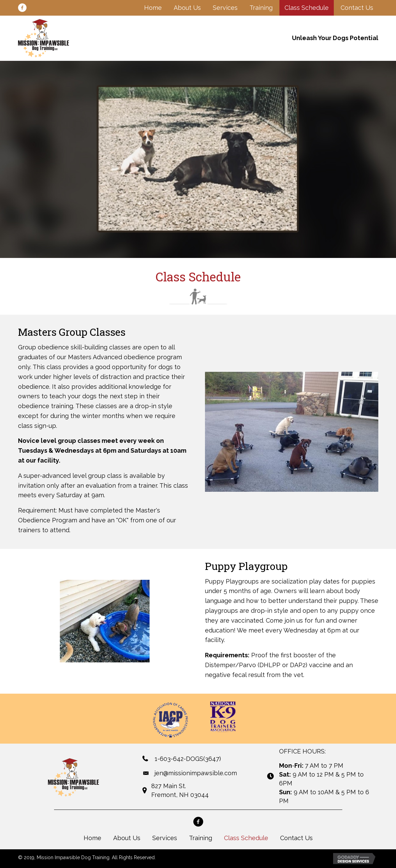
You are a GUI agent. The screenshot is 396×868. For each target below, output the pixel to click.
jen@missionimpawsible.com (196, 773)
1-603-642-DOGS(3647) (188, 759)
